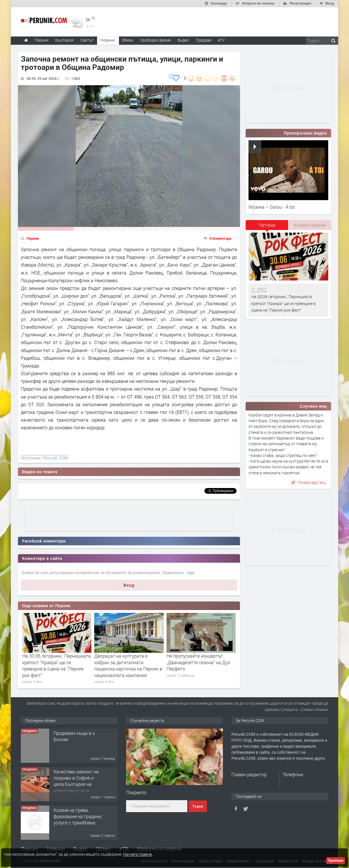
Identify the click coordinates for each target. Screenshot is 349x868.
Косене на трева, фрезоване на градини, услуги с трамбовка (78, 816)
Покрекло (136, 792)
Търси (198, 806)
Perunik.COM (55, 458)
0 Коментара (220, 238)
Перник (33, 238)
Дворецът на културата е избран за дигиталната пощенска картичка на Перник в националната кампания (128, 665)
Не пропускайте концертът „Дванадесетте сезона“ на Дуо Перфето (198, 662)
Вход (129, 585)
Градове (204, 40)
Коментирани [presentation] (310, 225)
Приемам (336, 861)
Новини (108, 40)
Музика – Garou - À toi (272, 207)
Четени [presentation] (267, 225)
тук (191, 573)
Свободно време (155, 40)
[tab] (267, 227)
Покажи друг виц (309, 482)
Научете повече (137, 854)
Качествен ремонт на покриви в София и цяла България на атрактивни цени (76, 781)
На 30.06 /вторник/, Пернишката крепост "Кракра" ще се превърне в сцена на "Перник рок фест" (57, 665)
